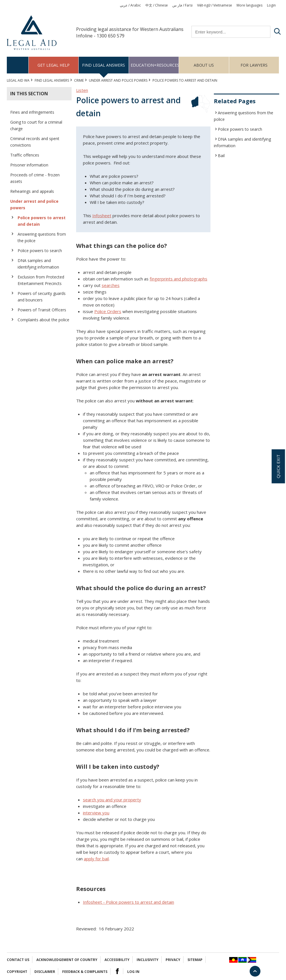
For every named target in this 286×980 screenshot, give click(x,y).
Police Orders (108, 311)
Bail (221, 156)
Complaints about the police (43, 320)
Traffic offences (25, 155)
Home (18, 65)
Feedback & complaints (85, 972)
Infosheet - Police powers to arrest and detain (129, 902)
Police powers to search (40, 251)
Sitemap (195, 960)
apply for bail (96, 859)
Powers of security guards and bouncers (42, 297)
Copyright (17, 972)
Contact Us (18, 960)
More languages (250, 5)
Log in (133, 972)
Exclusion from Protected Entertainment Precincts (41, 280)
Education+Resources (155, 65)
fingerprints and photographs (179, 279)
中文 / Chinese (157, 5)
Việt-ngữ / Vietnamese (215, 5)
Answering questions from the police (42, 237)
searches (111, 285)
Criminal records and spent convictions (35, 142)
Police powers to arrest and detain (42, 221)
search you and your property (112, 800)
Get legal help (54, 65)
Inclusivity (148, 960)
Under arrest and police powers (118, 80)
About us (204, 65)
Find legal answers (104, 65)
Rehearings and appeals (32, 191)
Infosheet (102, 216)
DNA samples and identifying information (38, 264)
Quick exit (278, 466)
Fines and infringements (32, 112)
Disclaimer (45, 972)
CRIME (79, 80)
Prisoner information (29, 165)
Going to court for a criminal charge (36, 125)
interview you (96, 813)
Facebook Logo (117, 971)
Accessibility (117, 960)
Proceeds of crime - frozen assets (35, 178)
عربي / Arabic (130, 5)
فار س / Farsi (182, 5)
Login (271, 5)
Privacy (173, 960)
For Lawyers (254, 65)
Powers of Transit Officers (42, 310)
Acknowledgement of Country (67, 960)
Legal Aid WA (18, 80)
